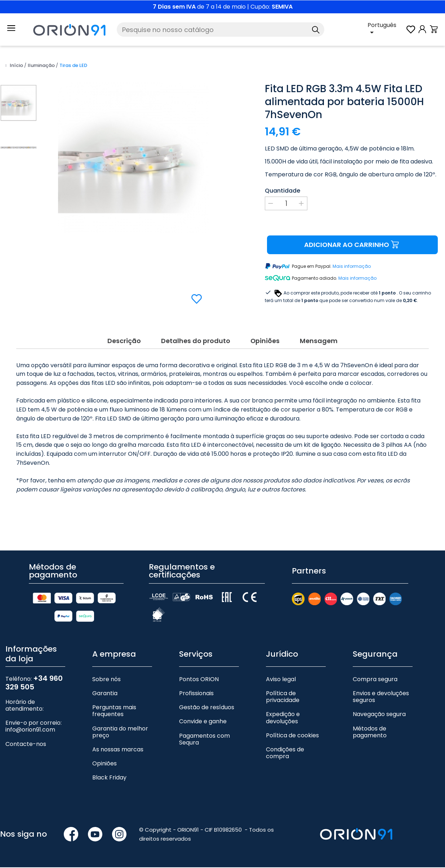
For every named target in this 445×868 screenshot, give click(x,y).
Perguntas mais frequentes (114, 712)
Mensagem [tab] (321, 341)
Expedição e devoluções (283, 719)
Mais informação (352, 267)
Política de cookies (292, 736)
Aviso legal (281, 680)
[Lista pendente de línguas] (386, 30)
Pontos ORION (199, 680)
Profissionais (196, 694)
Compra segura (375, 680)
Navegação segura (379, 715)
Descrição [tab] (122, 341)
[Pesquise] (221, 30)
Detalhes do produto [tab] (195, 341)
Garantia (105, 694)
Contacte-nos (26, 745)
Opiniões (104, 764)
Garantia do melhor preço (120, 733)
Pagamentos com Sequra (204, 740)
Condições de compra (285, 754)
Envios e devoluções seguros (381, 697)
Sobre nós (106, 680)
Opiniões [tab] (266, 341)
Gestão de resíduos (207, 708)
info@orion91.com (30, 731)
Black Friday (109, 779)
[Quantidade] (286, 203)
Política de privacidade (283, 697)
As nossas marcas (118, 750)
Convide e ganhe (203, 722)
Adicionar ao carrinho (352, 245)
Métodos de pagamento (370, 733)
